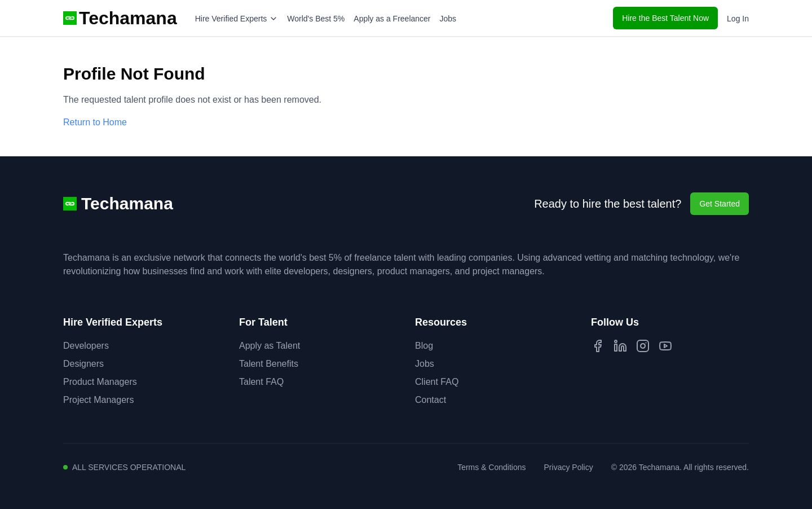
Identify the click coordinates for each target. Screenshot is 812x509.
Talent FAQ (261, 382)
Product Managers (100, 382)
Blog (424, 346)
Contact (431, 400)
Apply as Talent (270, 346)
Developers (86, 346)
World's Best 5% (316, 19)
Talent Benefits (269, 364)
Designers (83, 364)
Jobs (448, 19)
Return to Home (95, 122)
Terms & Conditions (491, 467)
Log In (738, 19)
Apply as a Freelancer (392, 19)
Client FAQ (437, 382)
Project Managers (98, 400)
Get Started (720, 204)
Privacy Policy (569, 467)
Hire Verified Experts (237, 19)
